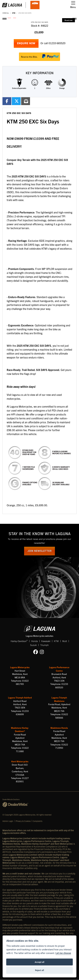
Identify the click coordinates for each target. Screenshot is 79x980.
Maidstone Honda (59, 728)
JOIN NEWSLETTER (39, 551)
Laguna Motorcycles (20, 667)
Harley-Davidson (19, 641)
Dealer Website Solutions (11, 799)
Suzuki (33, 645)
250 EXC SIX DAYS (25, 13)
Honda (34, 641)
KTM (14, 13)
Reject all (39, 970)
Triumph (44, 645)
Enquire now (26, 43)
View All (6, 13)
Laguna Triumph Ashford (20, 698)
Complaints (37, 821)
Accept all (39, 962)
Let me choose (63, 953)
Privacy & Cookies (23, 821)
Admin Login (8, 821)
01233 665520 (57, 43)
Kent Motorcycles (20, 761)
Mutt (65, 641)
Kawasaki (46, 641)
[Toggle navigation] (73, 5)
